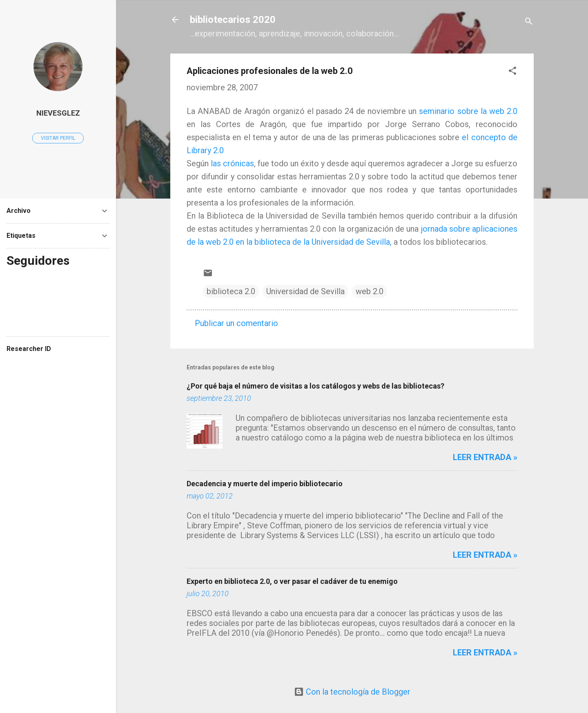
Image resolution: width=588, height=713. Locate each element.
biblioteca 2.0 (231, 291)
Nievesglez (58, 113)
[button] (512, 72)
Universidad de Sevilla (305, 291)
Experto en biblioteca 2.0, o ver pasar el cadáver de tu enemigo (292, 581)
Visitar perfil (58, 138)
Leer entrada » (485, 457)
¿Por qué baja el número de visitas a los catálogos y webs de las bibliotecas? (315, 386)
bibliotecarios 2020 (233, 20)
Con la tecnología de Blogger (352, 692)
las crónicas (232, 163)
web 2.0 (370, 291)
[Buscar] (529, 22)
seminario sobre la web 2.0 (468, 111)
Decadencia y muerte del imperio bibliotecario (265, 484)
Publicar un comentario (236, 323)
